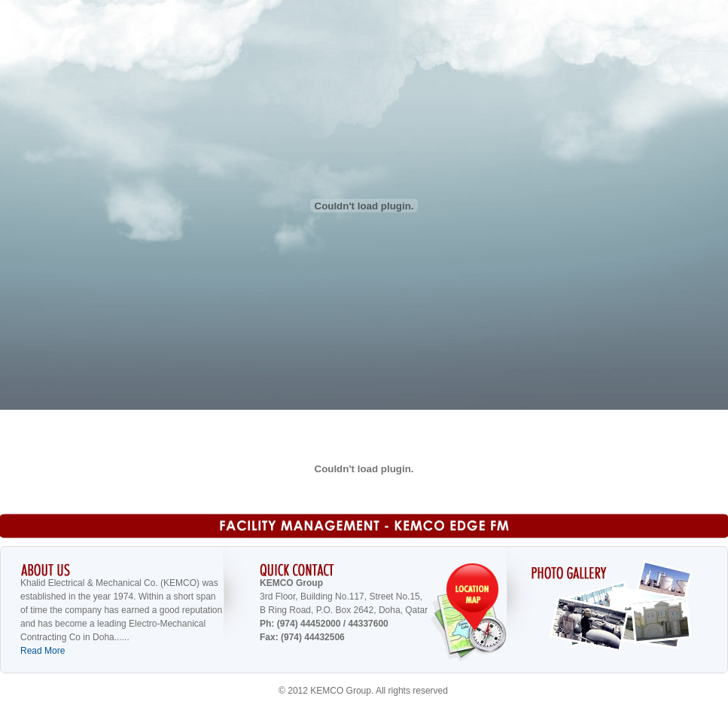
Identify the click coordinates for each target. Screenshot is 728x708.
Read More (43, 651)
